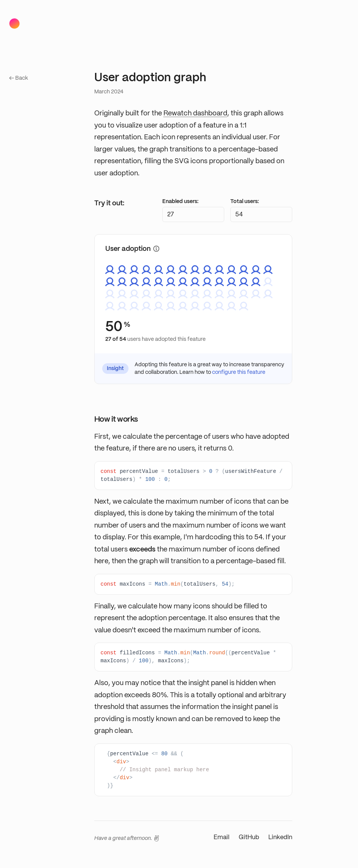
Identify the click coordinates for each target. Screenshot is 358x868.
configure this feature (239, 372)
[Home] (14, 24)
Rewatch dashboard (195, 113)
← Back (19, 78)
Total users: (245, 202)
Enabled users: (180, 202)
